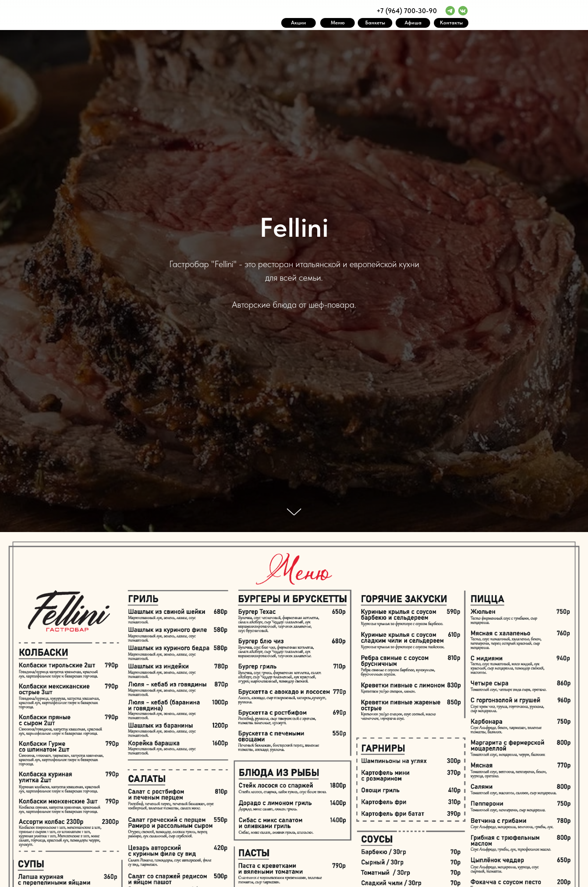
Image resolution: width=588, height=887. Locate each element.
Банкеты (375, 23)
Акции (298, 23)
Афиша (413, 23)
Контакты (451, 23)
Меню (338, 23)
